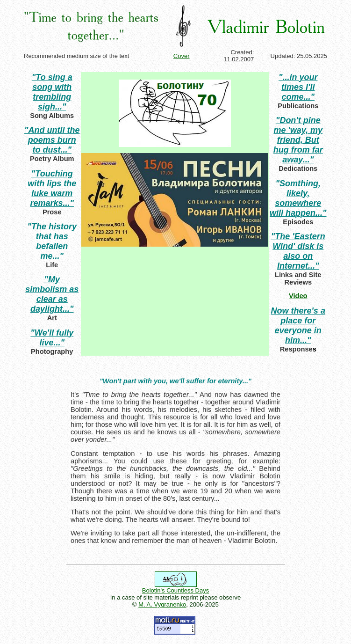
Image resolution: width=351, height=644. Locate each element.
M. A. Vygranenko (162, 604)
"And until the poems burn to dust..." (52, 140)
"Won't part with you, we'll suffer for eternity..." (175, 381)
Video (298, 296)
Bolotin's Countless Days (175, 590)
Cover (182, 56)
